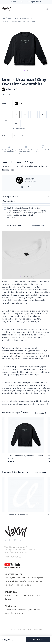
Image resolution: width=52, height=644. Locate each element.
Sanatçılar (9, 613)
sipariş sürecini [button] (31, 215)
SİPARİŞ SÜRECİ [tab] (38, 226)
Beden (5, 120)
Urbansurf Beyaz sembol (18, 515)
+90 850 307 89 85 (13, 557)
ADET (4, 136)
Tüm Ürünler (7, 18)
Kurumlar (19, 613)
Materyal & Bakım (26, 197)
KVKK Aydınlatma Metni (15, 578)
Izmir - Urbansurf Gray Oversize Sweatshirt (18, 21)
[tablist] (26, 226)
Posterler (37, 610)
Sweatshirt (26, 18)
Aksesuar (22, 610)
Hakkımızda (10, 596)
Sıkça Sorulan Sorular (32, 596)
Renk (4, 103)
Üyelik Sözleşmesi (35, 578)
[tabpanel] (26, 318)
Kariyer (8, 599)
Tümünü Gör (40, 413)
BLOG (19, 596)
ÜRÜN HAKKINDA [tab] (14, 226)
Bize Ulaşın (26, 585)
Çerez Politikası (12, 581)
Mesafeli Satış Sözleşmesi (31, 581)
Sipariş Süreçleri (12, 585)
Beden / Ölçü (26, 201)
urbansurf (30, 179)
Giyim (17, 18)
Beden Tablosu (19, 129)
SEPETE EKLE (38, 640)
